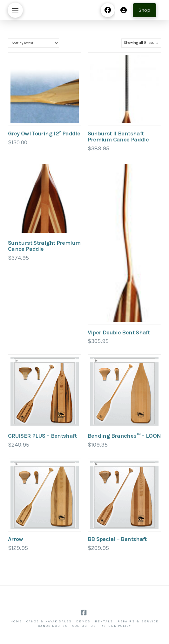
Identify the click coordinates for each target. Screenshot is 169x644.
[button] (15, 10)
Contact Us (84, 626)
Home (16, 621)
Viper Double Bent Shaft (119, 332)
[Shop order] (34, 43)
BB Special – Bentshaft (117, 539)
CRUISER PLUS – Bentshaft (42, 436)
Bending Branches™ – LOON (124, 436)
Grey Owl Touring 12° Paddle (44, 134)
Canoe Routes (53, 626)
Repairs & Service (138, 621)
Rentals (104, 621)
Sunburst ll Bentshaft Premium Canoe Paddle (118, 137)
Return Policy (116, 626)
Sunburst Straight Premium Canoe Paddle (44, 246)
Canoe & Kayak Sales (49, 621)
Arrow (16, 539)
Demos (83, 621)
